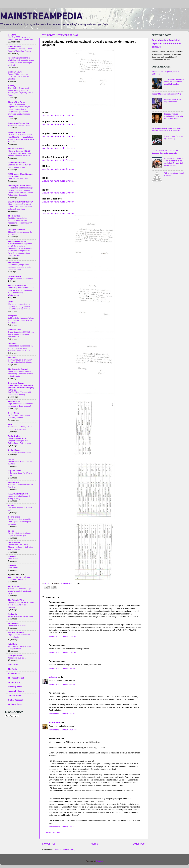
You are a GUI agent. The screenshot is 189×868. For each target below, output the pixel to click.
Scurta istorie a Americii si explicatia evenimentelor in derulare (166, 44)
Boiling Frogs (14, 450)
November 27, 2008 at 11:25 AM (63, 636)
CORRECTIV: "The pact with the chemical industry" (20, 393)
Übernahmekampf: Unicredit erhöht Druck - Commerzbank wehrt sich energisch (20, 206)
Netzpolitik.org (15, 276)
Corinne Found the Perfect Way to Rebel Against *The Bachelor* (21, 605)
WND (10, 302)
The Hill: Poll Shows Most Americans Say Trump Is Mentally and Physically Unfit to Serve (21, 92)
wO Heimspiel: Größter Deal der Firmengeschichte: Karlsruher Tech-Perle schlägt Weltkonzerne (21, 291)
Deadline (12, 35)
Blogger (100, 861)
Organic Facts (14, 471)
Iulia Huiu (12, 644)
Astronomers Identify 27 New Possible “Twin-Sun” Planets (20, 50)
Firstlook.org (14, 682)
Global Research (16, 700)
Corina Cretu (14, 517)
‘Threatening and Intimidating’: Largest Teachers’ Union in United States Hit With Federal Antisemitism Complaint (20, 191)
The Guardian (14, 216)
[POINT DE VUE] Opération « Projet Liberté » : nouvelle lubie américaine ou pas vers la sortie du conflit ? (21, 138)
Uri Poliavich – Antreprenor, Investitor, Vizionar (19, 416)
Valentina (53, 677)
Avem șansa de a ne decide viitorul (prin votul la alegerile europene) (20, 522)
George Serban (15, 656)
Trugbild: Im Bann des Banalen (21, 279)
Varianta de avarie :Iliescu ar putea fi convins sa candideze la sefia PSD (167, 129)
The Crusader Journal (18, 369)
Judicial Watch (15, 695)
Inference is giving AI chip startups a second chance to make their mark (19, 267)
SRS (10, 424)
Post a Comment (53, 832)
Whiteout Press (15, 704)
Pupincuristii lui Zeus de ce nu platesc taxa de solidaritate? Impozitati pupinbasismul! (174, 162)
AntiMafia (12, 614)
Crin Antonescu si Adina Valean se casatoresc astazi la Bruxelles (174, 82)
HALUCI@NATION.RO (18, 494)
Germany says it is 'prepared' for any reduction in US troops (20, 361)
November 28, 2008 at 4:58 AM (62, 827)
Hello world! (13, 559)
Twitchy (12, 86)
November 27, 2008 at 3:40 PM (62, 684)
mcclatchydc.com (16, 691)
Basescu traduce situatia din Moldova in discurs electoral (173, 116)
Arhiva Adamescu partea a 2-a (20, 616)
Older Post (139, 844)
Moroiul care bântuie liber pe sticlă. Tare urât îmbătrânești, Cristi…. (20, 591)
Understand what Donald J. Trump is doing (19, 497)
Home (94, 844)
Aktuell (11, 505)
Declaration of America (17, 626)
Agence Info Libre (16, 575)
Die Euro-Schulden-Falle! (18, 179)
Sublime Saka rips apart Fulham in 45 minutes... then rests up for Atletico (21, 320)
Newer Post (49, 844)
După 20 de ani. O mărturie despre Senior (19, 636)
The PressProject (16, 678)
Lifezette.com (14, 542)
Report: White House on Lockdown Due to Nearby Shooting (18, 77)
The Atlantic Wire (16, 600)
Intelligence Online (17, 230)
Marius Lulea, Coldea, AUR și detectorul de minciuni (20, 428)
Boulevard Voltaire (16, 132)
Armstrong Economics (18, 123)
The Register (14, 262)
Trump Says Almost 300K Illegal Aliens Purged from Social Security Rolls (21, 334)
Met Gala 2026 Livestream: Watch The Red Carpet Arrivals (21, 38)
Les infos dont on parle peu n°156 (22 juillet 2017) (19, 578)
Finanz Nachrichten (17, 285)
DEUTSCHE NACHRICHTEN (21, 202)
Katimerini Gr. (14, 673)
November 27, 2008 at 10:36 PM (63, 730)
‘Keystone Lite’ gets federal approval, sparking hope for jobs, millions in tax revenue (19, 306)
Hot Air (11, 459)
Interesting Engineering (19, 58)
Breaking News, (15, 687)
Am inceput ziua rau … (17, 658)
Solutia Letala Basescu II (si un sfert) (173, 137)
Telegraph (13, 316)
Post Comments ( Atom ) (65, 850)
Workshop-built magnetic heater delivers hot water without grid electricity (21, 62)
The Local (13, 358)
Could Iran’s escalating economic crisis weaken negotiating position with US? (20, 221)
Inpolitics (12, 344)
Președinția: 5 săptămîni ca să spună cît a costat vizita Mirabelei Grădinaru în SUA (20, 348)
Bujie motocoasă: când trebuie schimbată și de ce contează (20, 405)
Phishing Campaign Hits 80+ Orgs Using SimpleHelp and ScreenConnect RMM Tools (20, 153)
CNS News (13, 665)
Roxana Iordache (16, 632)
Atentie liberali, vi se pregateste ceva (172, 101)
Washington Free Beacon (20, 186)
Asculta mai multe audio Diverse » (58, 116)
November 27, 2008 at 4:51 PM (62, 714)
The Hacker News (16, 149)
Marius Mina (55, 722)
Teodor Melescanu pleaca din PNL (167, 94)
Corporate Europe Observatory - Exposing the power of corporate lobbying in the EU (21, 386)
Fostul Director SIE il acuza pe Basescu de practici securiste (165, 152)
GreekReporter (15, 46)
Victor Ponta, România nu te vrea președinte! (19, 647)
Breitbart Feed (15, 330)
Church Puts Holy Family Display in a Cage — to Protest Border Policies (21, 547)
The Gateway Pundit (17, 241)
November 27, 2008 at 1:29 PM (62, 668)
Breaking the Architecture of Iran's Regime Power (19, 166)
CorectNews (14, 413)
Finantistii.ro (14, 401)
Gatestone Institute (17, 163)
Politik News (14, 623)
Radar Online (14, 436)
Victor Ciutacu (15, 586)
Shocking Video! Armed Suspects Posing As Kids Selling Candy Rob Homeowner (21, 441)
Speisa (11, 531)
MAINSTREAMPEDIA (41, 16)
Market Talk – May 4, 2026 (19, 125)
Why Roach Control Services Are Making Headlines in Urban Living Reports (21, 374)
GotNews (12, 556)
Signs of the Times (17, 102)
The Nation (13, 669)
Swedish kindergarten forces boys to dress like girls (20, 534)
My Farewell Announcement (19, 452)
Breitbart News (15, 72)
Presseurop (13, 482)
